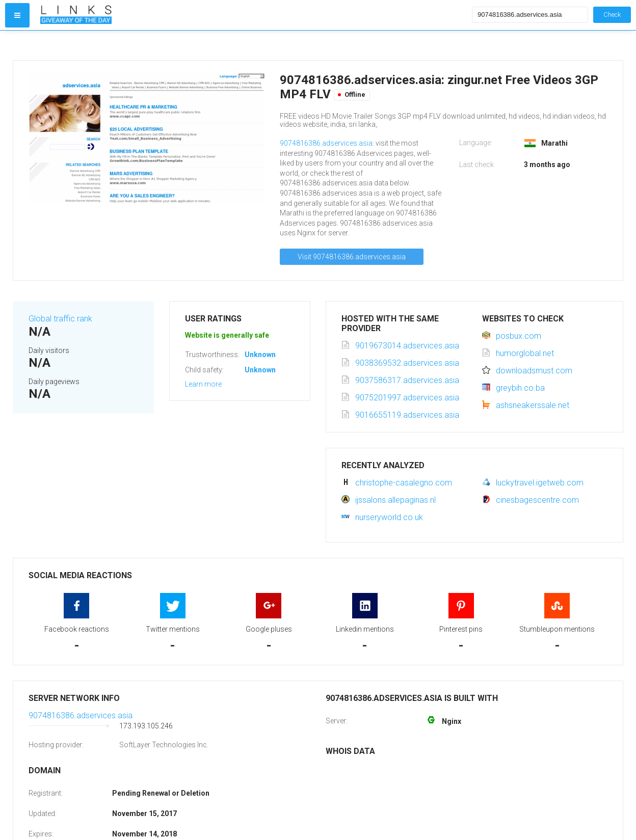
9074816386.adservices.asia (326, 143)
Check (612, 15)
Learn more (203, 384)
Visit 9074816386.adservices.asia (352, 257)
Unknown (260, 355)
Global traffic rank (60, 319)
